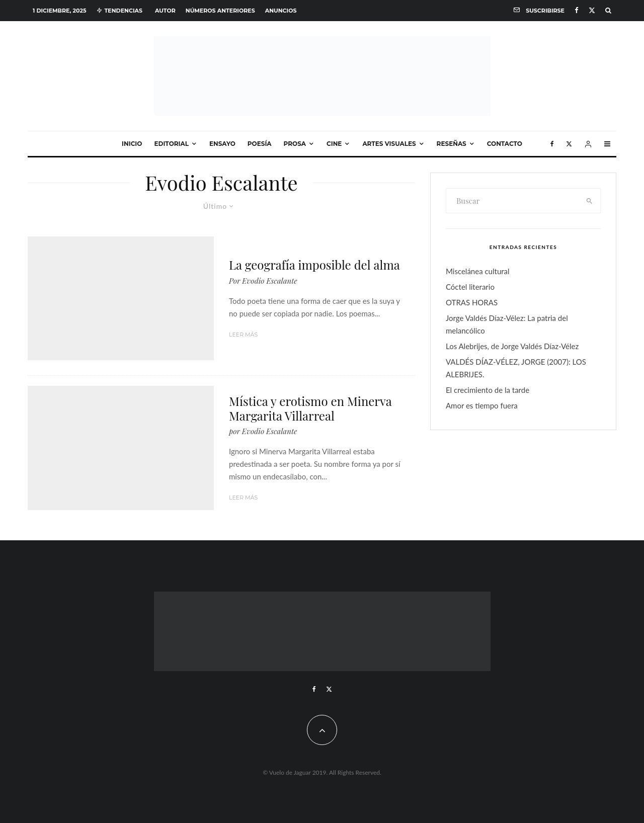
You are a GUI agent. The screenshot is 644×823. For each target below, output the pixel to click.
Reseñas (452, 144)
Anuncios (281, 11)
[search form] (513, 201)
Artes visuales (389, 144)
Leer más (243, 335)
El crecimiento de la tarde (488, 390)
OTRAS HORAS (472, 302)
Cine (334, 144)
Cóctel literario (470, 287)
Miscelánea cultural (478, 271)
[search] (590, 201)
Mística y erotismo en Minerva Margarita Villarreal (310, 408)
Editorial (171, 144)
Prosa (295, 144)
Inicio (132, 144)
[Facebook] (577, 10)
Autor (165, 11)
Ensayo (222, 144)
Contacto (505, 144)
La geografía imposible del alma (314, 265)
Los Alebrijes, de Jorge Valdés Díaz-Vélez (512, 346)
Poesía (260, 144)
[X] (592, 10)
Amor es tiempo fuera (482, 405)
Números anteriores (220, 11)
